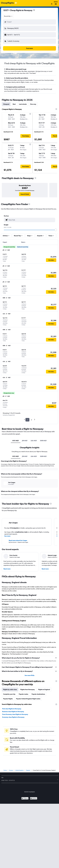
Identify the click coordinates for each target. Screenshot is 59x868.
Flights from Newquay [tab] (28, 689)
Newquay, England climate (14, 582)
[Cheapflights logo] (7, 3)
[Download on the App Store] (34, 799)
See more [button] (7, 536)
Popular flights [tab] (8, 699)
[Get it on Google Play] (25, 799)
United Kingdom (19, 770)
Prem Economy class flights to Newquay (15, 714)
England (28, 770)
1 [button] (27, 420)
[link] (25, 194)
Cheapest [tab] (6, 104)
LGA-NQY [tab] (34, 441)
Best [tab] (14, 104)
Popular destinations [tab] (38, 694)
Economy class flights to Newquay (13, 717)
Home (5, 770)
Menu (56, 3)
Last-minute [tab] (23, 104)
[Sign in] (52, 4)
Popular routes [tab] (23, 694)
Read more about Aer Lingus (18, 540)
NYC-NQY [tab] (16, 441)
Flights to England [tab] (44, 689)
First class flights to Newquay (12, 709)
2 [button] (31, 420)
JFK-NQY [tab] (25, 441)
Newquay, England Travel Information (19, 638)
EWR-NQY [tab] (43, 441)
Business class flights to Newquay (13, 712)
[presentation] (34, 10)
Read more (7, 569)
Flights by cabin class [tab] (10, 689)
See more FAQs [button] (29, 675)
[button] (29, 22)
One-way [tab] (33, 104)
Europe (11, 770)
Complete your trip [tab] (9, 694)
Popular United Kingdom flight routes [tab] (28, 699)
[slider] (56, 230)
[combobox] (8, 16)
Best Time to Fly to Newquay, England (19, 595)
